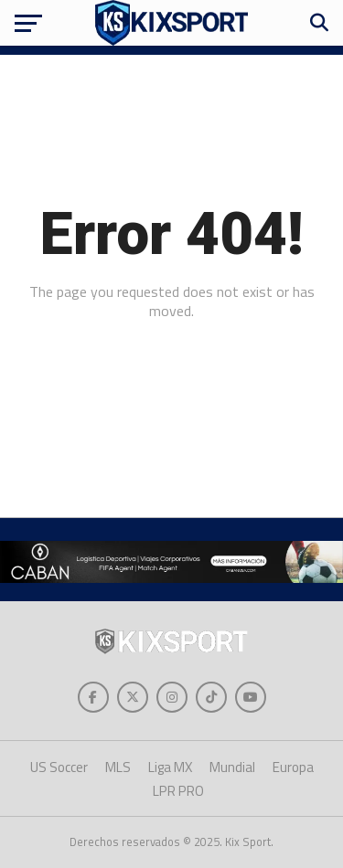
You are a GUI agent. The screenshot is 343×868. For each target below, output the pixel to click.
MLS (118, 767)
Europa (293, 767)
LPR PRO (178, 791)
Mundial (232, 767)
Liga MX (170, 767)
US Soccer (59, 767)
